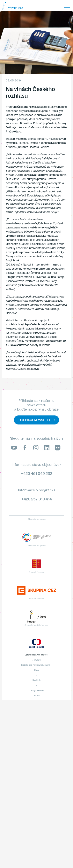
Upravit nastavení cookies (36, 655)
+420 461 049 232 (37, 473)
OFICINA (36, 696)
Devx (36, 670)
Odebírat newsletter (36, 420)
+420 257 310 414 (37, 499)
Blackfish (36, 680)
